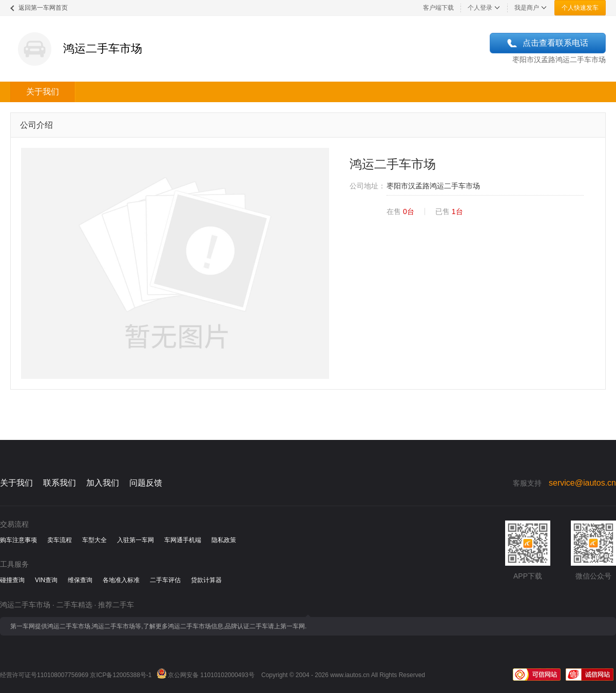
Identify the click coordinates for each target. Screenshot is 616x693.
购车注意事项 (18, 540)
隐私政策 (224, 540)
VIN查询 (46, 580)
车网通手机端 (183, 540)
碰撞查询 (12, 580)
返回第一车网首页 (43, 8)
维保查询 (80, 580)
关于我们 (43, 92)
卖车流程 (60, 540)
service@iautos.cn (582, 483)
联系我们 (60, 483)
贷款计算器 (206, 580)
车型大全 (94, 540)
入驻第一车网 (136, 540)
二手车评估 (165, 580)
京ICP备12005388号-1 (121, 675)
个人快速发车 (580, 8)
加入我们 (103, 483)
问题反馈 (146, 483)
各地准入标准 (121, 580)
